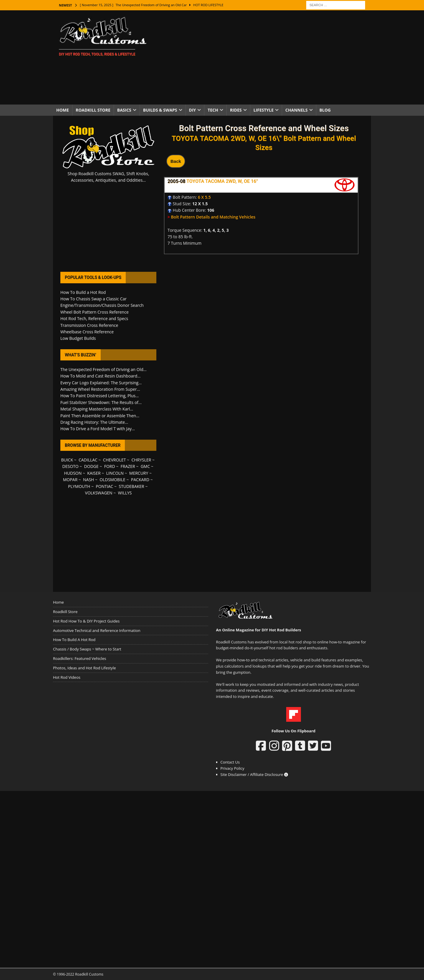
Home (63, 110)
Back (176, 161)
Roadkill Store (93, 110)
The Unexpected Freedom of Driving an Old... (103, 369)
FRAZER (128, 466)
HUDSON (73, 473)
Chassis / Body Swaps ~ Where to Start (87, 649)
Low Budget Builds (78, 338)
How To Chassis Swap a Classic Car (93, 299)
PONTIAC (104, 486)
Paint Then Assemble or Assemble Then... (100, 416)
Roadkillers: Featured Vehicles (79, 658)
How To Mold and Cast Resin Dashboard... (100, 376)
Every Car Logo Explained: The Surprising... (101, 383)
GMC (145, 466)
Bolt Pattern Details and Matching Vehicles (213, 217)
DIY (193, 110)
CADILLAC (88, 460)
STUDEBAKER (131, 486)
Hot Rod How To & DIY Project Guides (86, 621)
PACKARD (140, 480)
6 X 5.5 (204, 197)
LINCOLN (115, 473)
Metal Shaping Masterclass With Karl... (97, 409)
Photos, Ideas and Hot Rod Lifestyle (84, 668)
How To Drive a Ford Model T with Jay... (98, 429)
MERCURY (139, 473)
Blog (325, 110)
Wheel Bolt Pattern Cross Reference (95, 312)
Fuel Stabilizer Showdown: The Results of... (101, 402)
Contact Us (230, 762)
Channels (297, 110)
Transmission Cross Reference (89, 325)
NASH (88, 480)
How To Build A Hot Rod (74, 640)
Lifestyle (264, 110)
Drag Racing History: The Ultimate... (94, 422)
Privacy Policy (232, 768)
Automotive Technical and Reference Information (97, 630)
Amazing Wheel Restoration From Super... (100, 389)
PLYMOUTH (79, 486)
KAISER (94, 473)
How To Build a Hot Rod (83, 292)
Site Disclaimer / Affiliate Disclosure (254, 774)
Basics (124, 110)
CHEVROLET (115, 460)
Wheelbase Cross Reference (87, 332)
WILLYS (125, 493)
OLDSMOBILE (112, 480)
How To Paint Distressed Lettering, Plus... (100, 396)
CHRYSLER (141, 460)
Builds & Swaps (160, 110)
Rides (236, 110)
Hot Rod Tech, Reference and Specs (94, 318)
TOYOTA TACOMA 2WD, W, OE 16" (222, 181)
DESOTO (71, 466)
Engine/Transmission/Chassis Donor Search (102, 305)
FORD (110, 466)
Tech (213, 110)
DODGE (91, 466)
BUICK (67, 460)
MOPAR (70, 480)
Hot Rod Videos (67, 677)
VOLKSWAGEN (99, 493)
